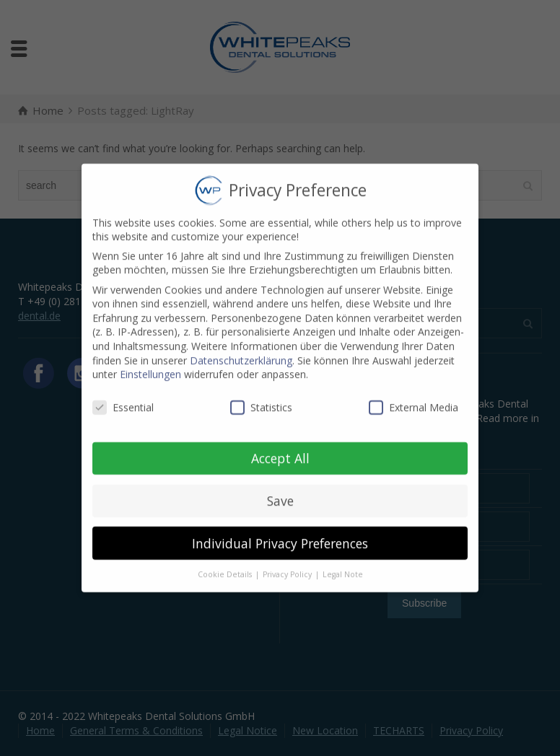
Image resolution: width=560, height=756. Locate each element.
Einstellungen (150, 364)
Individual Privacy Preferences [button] (280, 532)
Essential (123, 397)
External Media (414, 397)
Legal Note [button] (343, 564)
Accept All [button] (280, 447)
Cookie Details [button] (226, 564)
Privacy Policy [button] (288, 564)
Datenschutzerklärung (241, 350)
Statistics (261, 397)
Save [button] (280, 490)
